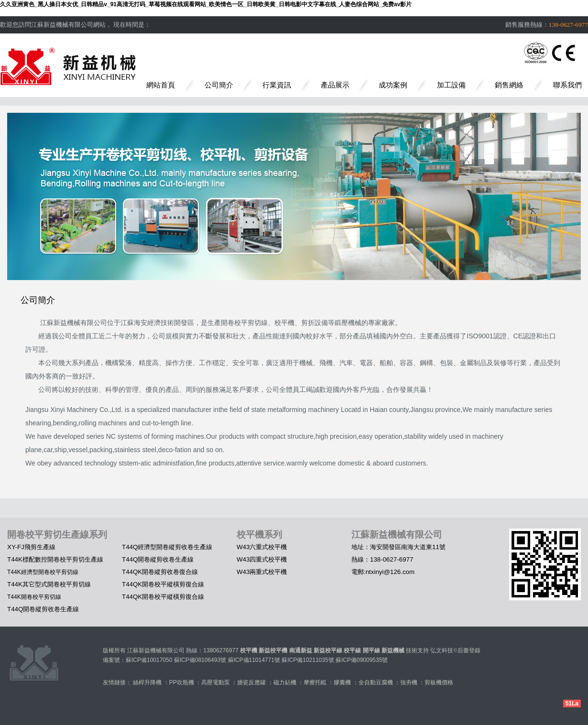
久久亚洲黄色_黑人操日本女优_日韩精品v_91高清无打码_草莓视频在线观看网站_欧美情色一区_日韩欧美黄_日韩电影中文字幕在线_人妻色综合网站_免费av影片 (206, 4)
